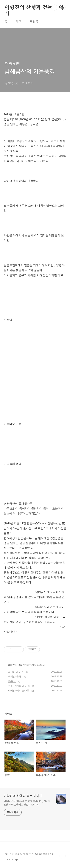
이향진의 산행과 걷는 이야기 (34, 8)
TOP (63, 856)
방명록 (34, 22)
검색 (54, 8)
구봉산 (12, 681)
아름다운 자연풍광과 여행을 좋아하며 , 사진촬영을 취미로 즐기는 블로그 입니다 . (27, 803)
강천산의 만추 (16, 672)
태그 (19, 22)
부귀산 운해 (15, 676)
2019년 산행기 (16, 665)
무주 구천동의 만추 (19, 686)
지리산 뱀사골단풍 (19, 691)
